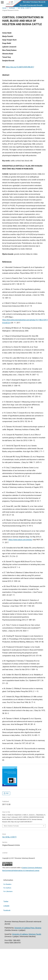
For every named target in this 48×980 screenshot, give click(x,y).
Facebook (7, 910)
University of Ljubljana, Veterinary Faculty (27, 934)
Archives (12, 8)
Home (4, 8)
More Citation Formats (11, 826)
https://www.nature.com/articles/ (20, 540)
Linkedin (6, 906)
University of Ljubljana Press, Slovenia (28, 928)
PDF (7, 793)
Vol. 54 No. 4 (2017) (24, 8)
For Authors (7, 888)
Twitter (6, 902)
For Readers (7, 884)
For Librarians (8, 891)
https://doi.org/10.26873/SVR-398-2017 (20, 67)
